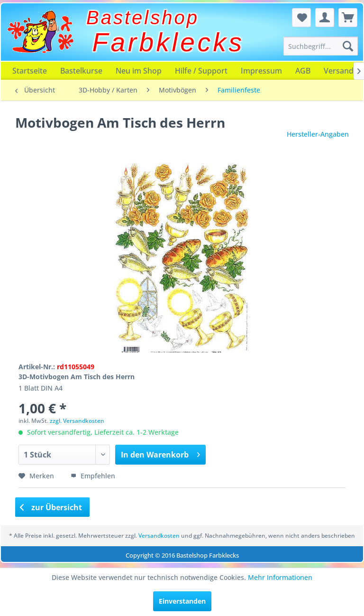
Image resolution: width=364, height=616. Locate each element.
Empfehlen (93, 476)
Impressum (261, 71)
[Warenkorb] (348, 18)
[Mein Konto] (325, 18)
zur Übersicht (51, 507)
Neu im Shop (139, 71)
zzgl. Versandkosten (77, 421)
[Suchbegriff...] (321, 46)
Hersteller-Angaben (318, 134)
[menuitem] (321, 46)
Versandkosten (159, 536)
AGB (303, 71)
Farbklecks (168, 42)
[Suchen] (348, 46)
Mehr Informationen (280, 577)
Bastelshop (143, 18)
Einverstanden (182, 601)
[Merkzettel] (301, 18)
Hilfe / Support (201, 71)
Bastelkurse (81, 71)
